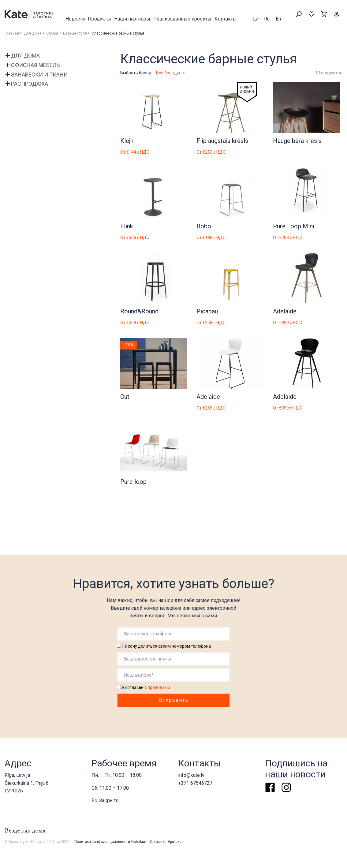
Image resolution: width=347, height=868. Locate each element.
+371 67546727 (195, 783)
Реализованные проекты (182, 19)
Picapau (207, 311)
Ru (267, 19)
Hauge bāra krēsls (297, 141)
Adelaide (285, 311)
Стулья (52, 33)
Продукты (99, 19)
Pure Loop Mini (294, 226)
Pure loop (133, 482)
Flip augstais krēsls (222, 141)
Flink (127, 226)
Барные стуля (75, 33)
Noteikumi (140, 842)
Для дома (33, 33)
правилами (159, 687)
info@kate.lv (191, 775)
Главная (12, 33)
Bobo (204, 226)
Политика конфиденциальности (102, 842)
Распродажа (30, 84)
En (278, 19)
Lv (256, 19)
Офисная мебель (35, 65)
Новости (75, 19)
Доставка (158, 842)
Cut (125, 397)
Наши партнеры (132, 19)
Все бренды (168, 73)
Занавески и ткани (39, 75)
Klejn (127, 141)
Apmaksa (176, 842)
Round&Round (139, 311)
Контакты (226, 19)
